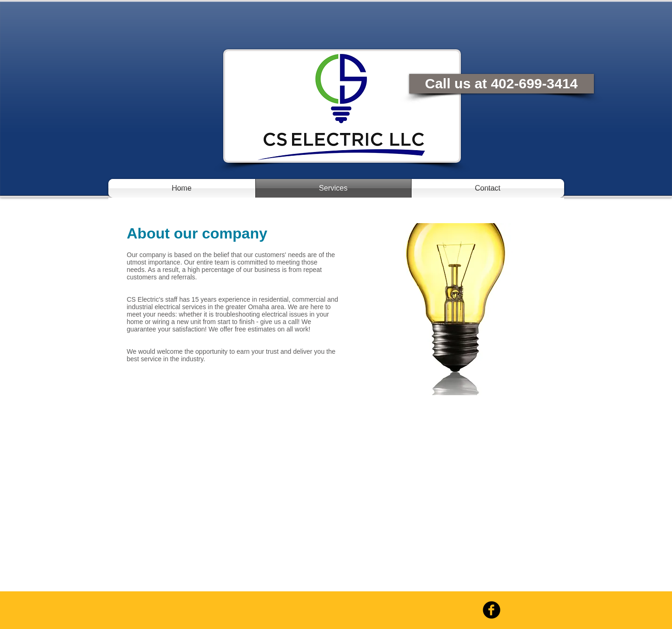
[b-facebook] (492, 610)
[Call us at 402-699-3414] (502, 84)
